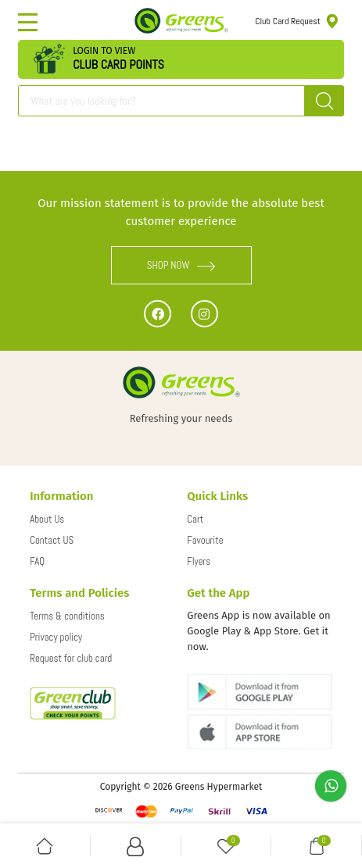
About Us (47, 519)
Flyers (199, 561)
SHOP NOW (181, 265)
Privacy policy (56, 637)
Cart (195, 519)
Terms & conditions (67, 616)
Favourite (205, 540)
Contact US (52, 540)
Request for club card (71, 658)
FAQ (37, 561)
